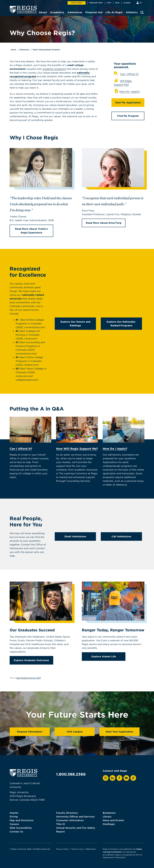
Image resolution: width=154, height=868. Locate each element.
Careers (14, 824)
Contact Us (16, 832)
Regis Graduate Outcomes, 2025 (29, 678)
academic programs (54, 69)
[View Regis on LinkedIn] (112, 778)
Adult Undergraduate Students (46, 50)
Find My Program (128, 116)
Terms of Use (77, 849)
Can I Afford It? (129, 74)
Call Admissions (121, 536)
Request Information (30, 732)
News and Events (113, 820)
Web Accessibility (21, 828)
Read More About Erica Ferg (104, 223)
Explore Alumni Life (104, 656)
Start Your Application (119, 732)
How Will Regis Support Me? (77, 449)
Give (117, 3)
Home (13, 50)
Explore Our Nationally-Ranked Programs (121, 324)
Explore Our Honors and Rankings (75, 324)
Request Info (96, 3)
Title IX (61, 824)
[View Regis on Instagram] (106, 778)
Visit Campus (75, 732)
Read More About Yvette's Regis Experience (31, 231)
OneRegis (109, 824)
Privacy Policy (62, 849)
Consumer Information (70, 820)
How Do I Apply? (130, 92)
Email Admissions (75, 536)
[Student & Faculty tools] (139, 2)
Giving (14, 817)
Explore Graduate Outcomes (31, 660)
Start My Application (128, 102)
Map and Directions (22, 820)
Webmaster (91, 849)
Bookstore (109, 813)
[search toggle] (142, 12)
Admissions (24, 50)
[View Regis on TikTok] (133, 778)
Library (107, 817)
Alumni (127, 3)
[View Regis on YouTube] (126, 778)
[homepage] (23, 9)
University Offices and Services (75, 817)
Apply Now (77, 3)
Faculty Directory (67, 813)
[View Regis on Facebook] (119, 778)
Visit (109, 3)
